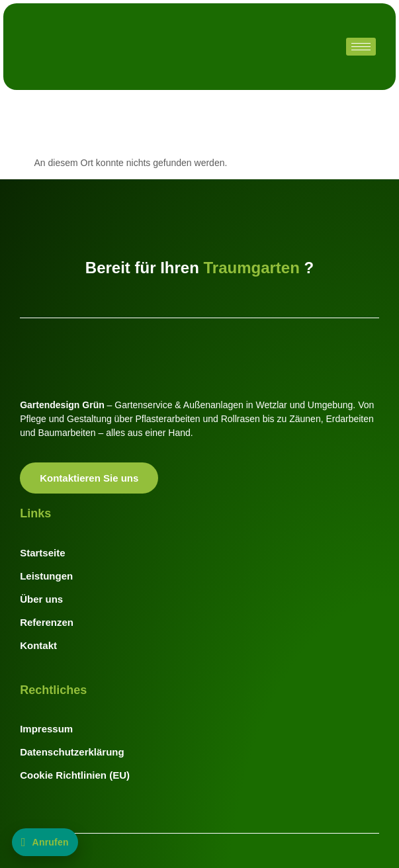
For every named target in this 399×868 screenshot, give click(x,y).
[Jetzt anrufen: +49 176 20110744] (45, 842)
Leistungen (46, 576)
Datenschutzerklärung (72, 752)
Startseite (42, 553)
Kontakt (38, 645)
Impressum (46, 729)
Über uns (41, 599)
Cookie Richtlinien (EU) (75, 775)
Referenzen (47, 622)
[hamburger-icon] (361, 47)
